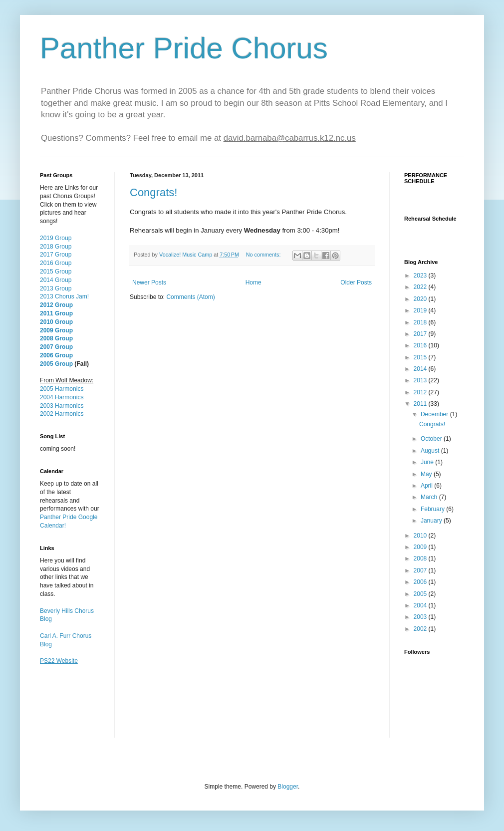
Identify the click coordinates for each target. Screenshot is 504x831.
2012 (421, 392)
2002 (421, 629)
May (427, 474)
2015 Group (56, 272)
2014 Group (56, 280)
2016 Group (56, 263)
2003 (421, 617)
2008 (421, 558)
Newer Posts (149, 282)
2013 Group (56, 288)
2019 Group (56, 238)
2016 (421, 345)
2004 (421, 605)
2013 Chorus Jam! (64, 296)
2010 (421, 536)
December (435, 414)
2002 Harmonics (62, 414)
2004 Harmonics (62, 397)
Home (253, 282)
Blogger (288, 787)
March (430, 497)
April (427, 486)
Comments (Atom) (190, 297)
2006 (421, 582)
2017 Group (56, 255)
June (428, 462)
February (433, 509)
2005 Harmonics (62, 389)
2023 (421, 276)
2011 (421, 404)
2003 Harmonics (62, 406)
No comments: (264, 255)
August (431, 451)
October (432, 439)
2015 (421, 357)
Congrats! (153, 192)
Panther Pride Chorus (184, 48)
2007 (421, 570)
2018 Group (56, 247)
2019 (421, 310)
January (432, 521)
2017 (421, 334)
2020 (421, 299)
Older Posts (356, 282)
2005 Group (56, 364)
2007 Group (56, 347)
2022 (421, 287)
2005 (421, 594)
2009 (421, 547)
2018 (421, 322)
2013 (421, 380)
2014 (421, 369)
